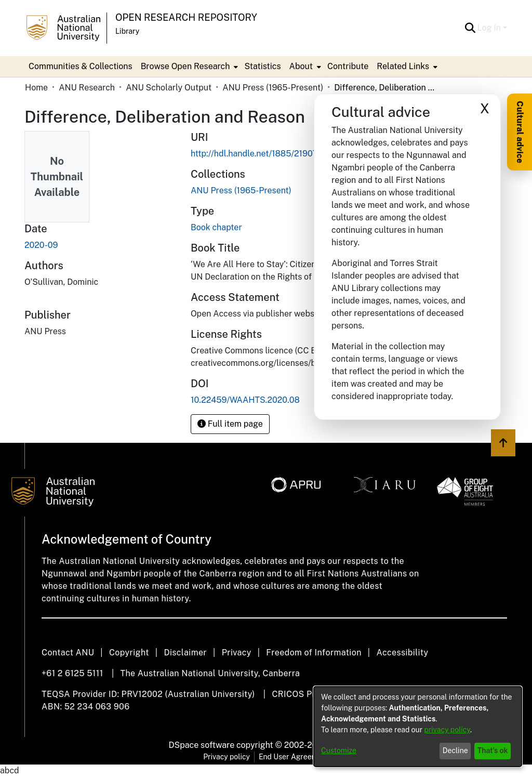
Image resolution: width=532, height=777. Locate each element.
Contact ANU (68, 653)
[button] (470, 28)
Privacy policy (227, 757)
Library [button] (127, 31)
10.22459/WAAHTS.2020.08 (245, 400)
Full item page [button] (230, 424)
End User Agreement (294, 757)
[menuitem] (189, 67)
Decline (455, 750)
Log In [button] (490, 28)
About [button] (301, 66)
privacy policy (447, 730)
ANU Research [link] (87, 88)
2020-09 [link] (41, 245)
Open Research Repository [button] (186, 17)
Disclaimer (185, 653)
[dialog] (418, 727)
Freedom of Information (314, 653)
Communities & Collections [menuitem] (81, 66)
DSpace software (202, 745)
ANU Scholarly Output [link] (169, 88)
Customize (339, 750)
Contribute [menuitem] (348, 66)
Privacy (237, 653)
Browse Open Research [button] (185, 66)
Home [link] (36, 88)
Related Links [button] (403, 66)
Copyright (129, 653)
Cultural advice (520, 132)
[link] (241, 190)
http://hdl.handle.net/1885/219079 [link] (257, 154)
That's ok (493, 750)
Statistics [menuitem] (262, 66)
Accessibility (402, 653)
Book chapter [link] (216, 227)
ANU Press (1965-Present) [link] (273, 88)
